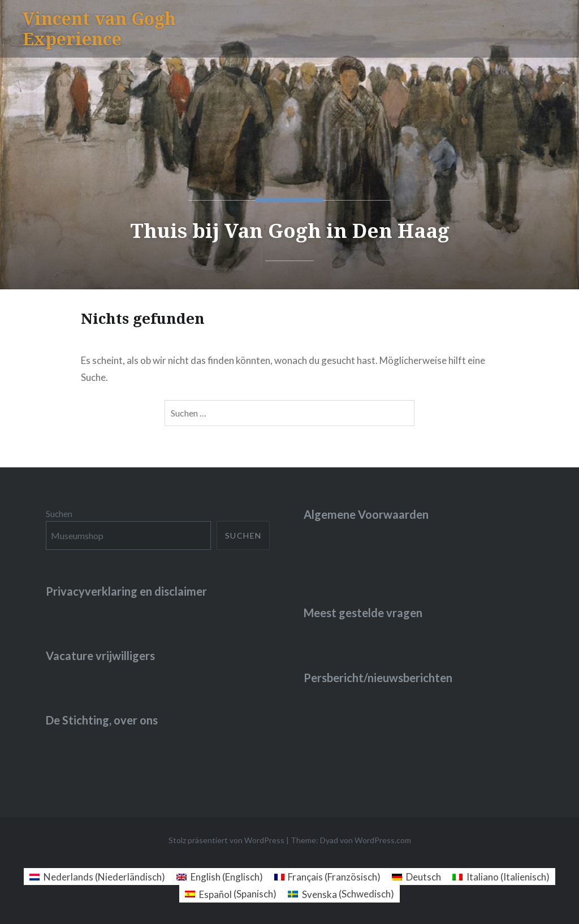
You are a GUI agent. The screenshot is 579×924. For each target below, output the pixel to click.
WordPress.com (383, 840)
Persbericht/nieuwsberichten (378, 678)
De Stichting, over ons (102, 720)
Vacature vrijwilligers (100, 656)
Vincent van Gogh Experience (99, 29)
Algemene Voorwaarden (366, 514)
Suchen (59, 514)
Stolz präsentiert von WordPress (226, 840)
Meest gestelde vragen (363, 613)
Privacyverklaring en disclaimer (126, 591)
